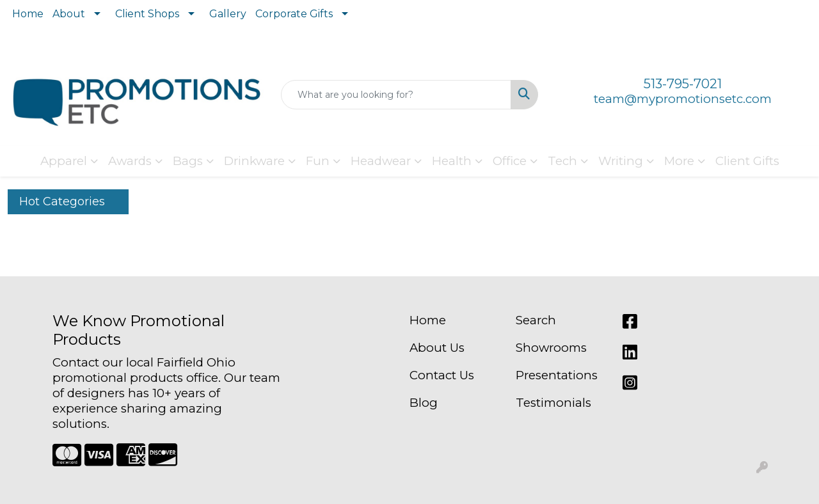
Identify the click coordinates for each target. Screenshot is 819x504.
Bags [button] (188, 161)
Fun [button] (318, 161)
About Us (437, 348)
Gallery (228, 14)
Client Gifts (747, 161)
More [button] (679, 161)
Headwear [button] (381, 161)
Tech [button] (562, 161)
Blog (424, 403)
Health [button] (452, 161)
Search (536, 320)
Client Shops (147, 14)
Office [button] (510, 161)
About (69, 14)
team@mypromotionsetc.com (683, 99)
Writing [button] (621, 161)
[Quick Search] (396, 95)
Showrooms (551, 348)
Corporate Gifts (294, 14)
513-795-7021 (683, 84)
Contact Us (442, 375)
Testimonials (553, 403)
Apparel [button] (64, 161)
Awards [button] (130, 161)
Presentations (557, 375)
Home (28, 14)
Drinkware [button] (254, 161)
